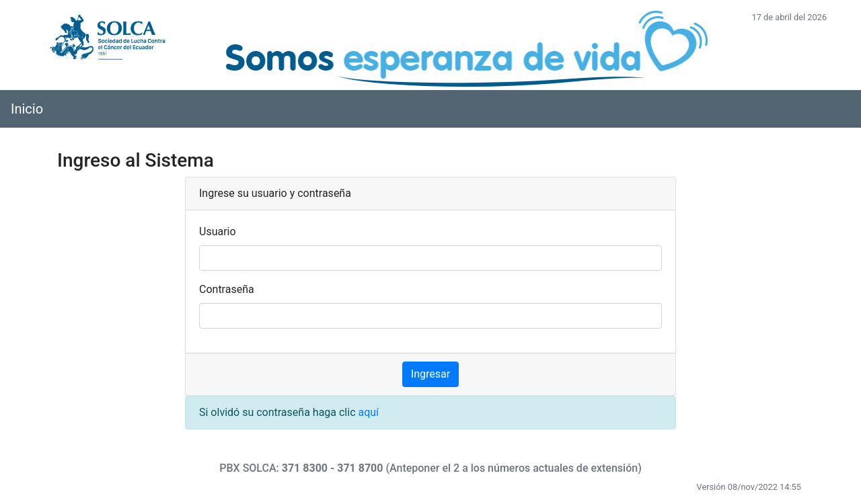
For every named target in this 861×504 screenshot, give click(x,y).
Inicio (27, 109)
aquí (368, 412)
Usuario (218, 232)
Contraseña (227, 289)
